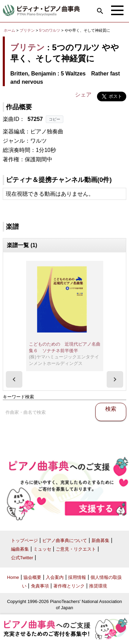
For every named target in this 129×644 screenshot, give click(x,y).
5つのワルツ (50, 30)
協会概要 (32, 577)
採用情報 (77, 577)
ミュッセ (42, 549)
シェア (83, 95)
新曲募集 (100, 540)
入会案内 (55, 577)
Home (13, 577)
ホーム (9, 30)
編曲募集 (20, 549)
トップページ (24, 540)
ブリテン (27, 30)
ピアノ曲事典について (65, 540)
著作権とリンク (69, 586)
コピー (55, 119)
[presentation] (14, 379)
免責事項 (40, 586)
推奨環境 (98, 586)
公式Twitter (22, 558)
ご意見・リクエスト (76, 549)
